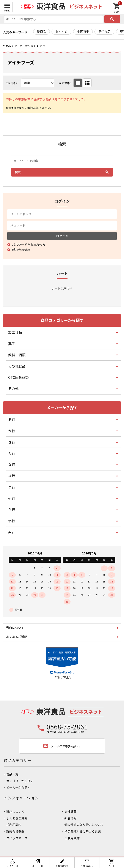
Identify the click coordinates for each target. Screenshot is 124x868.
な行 (12, 465)
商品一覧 (12, 774)
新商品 (41, 32)
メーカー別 (37, 863)
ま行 (12, 487)
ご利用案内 (14, 825)
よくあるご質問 (17, 637)
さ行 (12, 442)
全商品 (7, 46)
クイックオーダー (18, 838)
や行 (12, 498)
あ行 (42, 46)
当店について (15, 628)
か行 (12, 431)
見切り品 (104, 32)
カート (112, 863)
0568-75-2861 (67, 727)
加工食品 (15, 332)
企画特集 (83, 32)
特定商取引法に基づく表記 (83, 831)
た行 (12, 453)
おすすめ (61, 32)
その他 (13, 389)
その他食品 (17, 366)
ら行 (12, 510)
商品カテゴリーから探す (62, 320)
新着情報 (71, 818)
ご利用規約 (72, 838)
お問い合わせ (87, 863)
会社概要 (71, 811)
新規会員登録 (15, 831)
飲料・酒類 (17, 355)
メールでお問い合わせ (62, 746)
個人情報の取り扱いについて (84, 825)
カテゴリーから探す (20, 781)
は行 (12, 476)
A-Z (11, 532)
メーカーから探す (25, 46)
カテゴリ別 (12, 863)
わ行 (12, 521)
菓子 (12, 344)
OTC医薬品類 (18, 377)
